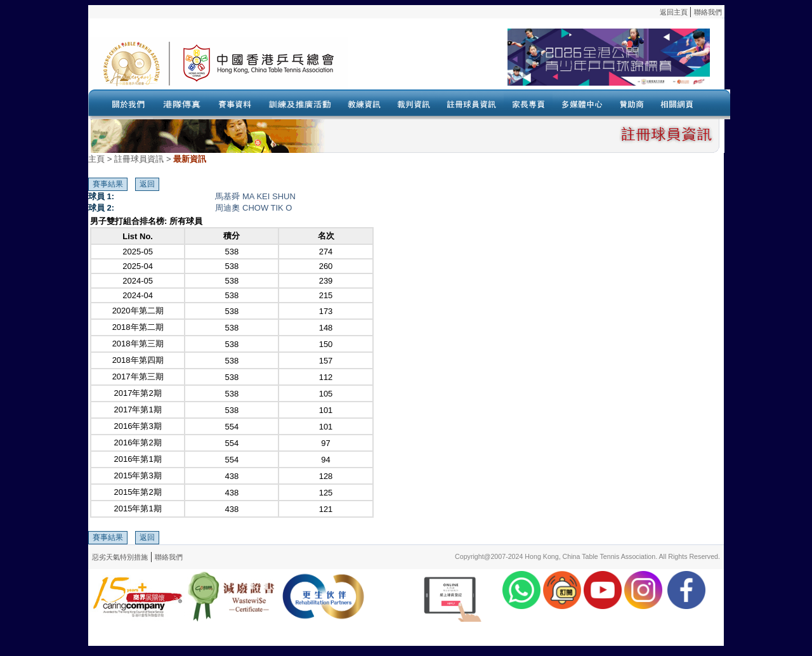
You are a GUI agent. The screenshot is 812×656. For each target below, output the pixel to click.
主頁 (96, 159)
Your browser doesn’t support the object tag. (529, 63)
